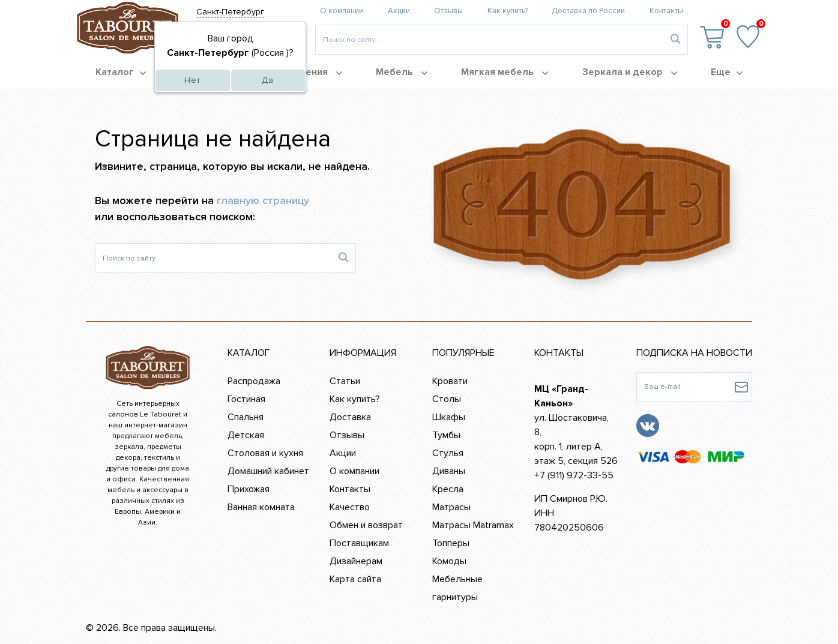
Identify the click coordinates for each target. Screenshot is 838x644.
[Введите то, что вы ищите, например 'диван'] (490, 40)
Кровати (450, 381)
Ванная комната (261, 507)
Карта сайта (355, 579)
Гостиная (246, 399)
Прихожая (249, 489)
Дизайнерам (356, 561)
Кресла (448, 489)
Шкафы (449, 417)
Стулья (448, 453)
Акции (399, 11)
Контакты (666, 11)
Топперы (451, 543)
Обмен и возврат (366, 525)
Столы (447, 399)
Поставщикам (359, 543)
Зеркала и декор (630, 72)
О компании (342, 11)
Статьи (345, 381)
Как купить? (508, 11)
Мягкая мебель (505, 72)
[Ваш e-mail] (684, 387)
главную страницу (263, 200)
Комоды (449, 561)
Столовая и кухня (265, 453)
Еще (727, 72)
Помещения (307, 72)
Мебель (402, 72)
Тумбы (446, 435)
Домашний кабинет (268, 471)
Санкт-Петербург (230, 12)
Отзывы (448, 11)
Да (268, 80)
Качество (350, 507)
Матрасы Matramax (473, 525)
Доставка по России (588, 11)
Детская (246, 435)
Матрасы (451, 507)
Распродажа (254, 381)
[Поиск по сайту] (213, 258)
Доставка (350, 417)
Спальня (246, 417)
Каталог (121, 72)
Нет (192, 80)
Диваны (449, 471)
